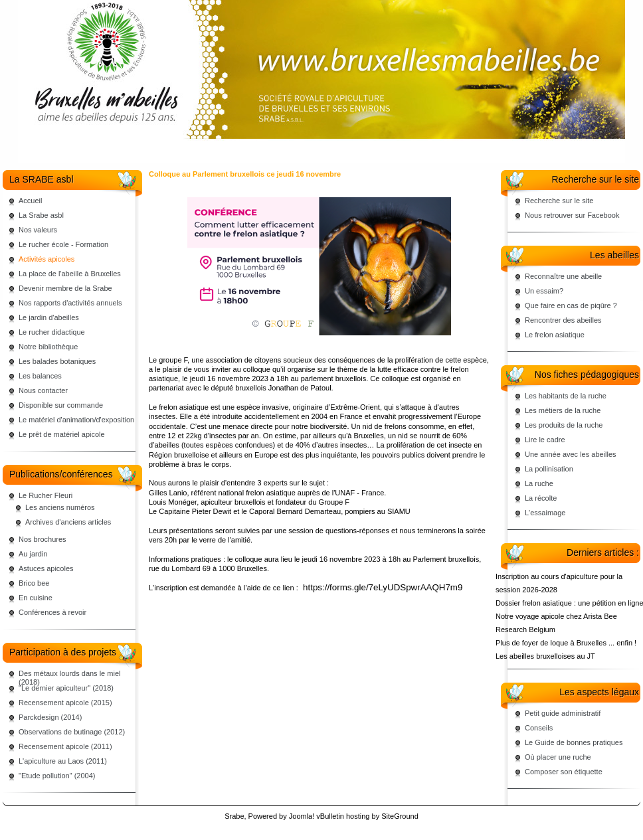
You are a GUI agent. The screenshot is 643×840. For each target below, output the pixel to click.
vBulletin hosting (343, 816)
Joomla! (302, 816)
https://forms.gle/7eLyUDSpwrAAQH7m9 (383, 587)
